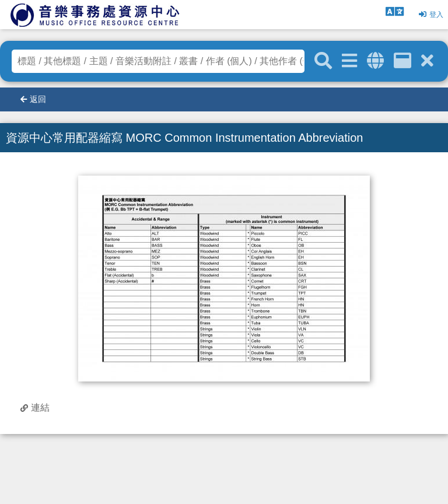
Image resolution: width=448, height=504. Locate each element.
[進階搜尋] (349, 61)
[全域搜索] (375, 61)
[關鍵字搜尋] (323, 61)
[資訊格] (402, 61)
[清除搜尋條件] (427, 61)
